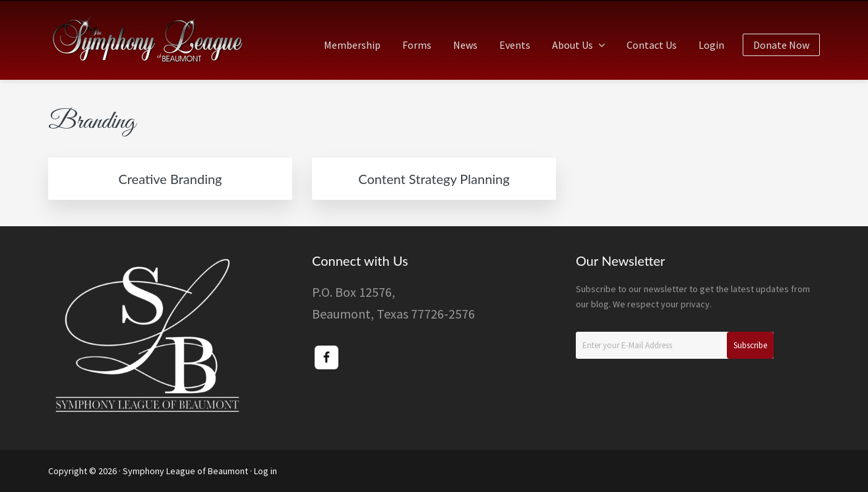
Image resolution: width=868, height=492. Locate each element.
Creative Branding (170, 179)
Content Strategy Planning (434, 179)
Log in (265, 471)
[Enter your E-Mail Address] (675, 345)
